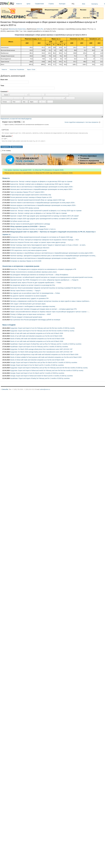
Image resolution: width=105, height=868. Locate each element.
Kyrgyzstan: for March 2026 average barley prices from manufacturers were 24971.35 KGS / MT (41, 352)
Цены (30, 4)
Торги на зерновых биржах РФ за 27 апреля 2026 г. (27, 192)
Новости (21, 4)
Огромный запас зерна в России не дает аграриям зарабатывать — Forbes (36, 283)
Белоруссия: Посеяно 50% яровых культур (25, 208)
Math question (7, 136)
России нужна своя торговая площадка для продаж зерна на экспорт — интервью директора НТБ (43, 309)
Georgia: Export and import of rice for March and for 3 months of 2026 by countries (37, 365)
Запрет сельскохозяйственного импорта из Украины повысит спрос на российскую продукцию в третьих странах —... (50, 312)
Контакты (95, 4)
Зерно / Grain (31, 69)
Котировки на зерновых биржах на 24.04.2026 (26, 261)
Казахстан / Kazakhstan (17, 69)
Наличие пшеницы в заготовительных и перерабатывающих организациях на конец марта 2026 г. (43, 258)
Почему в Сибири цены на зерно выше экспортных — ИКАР (31, 314)
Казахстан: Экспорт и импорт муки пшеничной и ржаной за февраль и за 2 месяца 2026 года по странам (46, 211)
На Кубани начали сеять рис (20, 221)
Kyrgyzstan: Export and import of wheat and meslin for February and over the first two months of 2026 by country (47, 370)
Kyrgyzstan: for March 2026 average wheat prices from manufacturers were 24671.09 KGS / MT (41, 349)
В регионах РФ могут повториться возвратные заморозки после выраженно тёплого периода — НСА (44, 240)
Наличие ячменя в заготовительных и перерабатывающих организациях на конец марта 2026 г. (43, 203)
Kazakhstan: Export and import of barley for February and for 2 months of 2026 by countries (40, 378)
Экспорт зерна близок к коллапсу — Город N (25, 291)
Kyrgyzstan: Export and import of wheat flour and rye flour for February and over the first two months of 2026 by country (49, 368)
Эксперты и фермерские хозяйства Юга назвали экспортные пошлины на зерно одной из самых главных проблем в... (50, 301)
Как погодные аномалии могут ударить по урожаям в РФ (29, 298)
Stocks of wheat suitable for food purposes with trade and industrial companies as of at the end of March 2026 (46, 357)
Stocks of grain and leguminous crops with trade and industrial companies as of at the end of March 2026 (44, 354)
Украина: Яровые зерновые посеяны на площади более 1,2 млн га (33, 229)
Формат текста (8, 122)
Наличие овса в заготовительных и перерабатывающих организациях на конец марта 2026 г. (42, 187)
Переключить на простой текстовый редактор (16, 119)
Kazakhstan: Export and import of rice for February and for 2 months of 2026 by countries (39, 347)
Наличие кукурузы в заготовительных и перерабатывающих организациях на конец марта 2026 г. (43, 205)
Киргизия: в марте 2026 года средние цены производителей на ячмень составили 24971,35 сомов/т (44, 219)
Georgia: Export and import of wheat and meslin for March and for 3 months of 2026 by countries (41, 376)
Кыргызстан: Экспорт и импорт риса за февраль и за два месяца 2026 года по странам (40, 184)
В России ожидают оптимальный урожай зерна (26, 317)
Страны (53, 4)
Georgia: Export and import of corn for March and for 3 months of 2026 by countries (37, 373)
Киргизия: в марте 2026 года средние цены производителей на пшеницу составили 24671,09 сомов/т (44, 216)
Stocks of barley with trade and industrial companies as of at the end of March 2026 (37, 339)
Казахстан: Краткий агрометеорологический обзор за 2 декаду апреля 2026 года (37, 200)
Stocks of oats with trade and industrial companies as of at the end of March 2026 (37, 333)
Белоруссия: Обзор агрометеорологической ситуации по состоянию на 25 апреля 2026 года (41, 237)
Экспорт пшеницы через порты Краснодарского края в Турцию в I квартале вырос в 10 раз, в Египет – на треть (48, 245)
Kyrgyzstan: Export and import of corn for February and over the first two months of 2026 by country (42, 328)
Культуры (65, 4)
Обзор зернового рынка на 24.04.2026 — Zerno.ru (28, 226)
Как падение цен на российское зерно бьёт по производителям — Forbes (35, 293)
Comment (4, 92)
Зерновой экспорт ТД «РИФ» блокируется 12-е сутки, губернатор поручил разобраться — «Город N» (44, 280)
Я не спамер (7, 151)
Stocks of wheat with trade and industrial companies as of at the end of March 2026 (37, 360)
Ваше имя (4, 80)
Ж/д (73, 4)
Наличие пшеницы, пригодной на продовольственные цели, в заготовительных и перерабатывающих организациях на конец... (53, 256)
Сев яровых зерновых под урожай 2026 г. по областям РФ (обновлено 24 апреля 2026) (33, 170)
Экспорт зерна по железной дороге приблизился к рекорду (30, 224)
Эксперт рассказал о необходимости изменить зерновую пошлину (33, 306)
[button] (5, 95)
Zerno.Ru (40, 29)
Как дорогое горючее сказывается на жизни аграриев (28, 296)
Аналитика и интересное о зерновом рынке (21, 266)
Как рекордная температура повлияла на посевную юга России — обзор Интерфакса (39, 275)
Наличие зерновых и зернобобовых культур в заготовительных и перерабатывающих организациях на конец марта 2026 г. (52, 253)
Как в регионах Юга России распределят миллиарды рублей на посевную (35, 320)
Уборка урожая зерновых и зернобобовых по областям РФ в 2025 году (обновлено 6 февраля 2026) (37, 173)
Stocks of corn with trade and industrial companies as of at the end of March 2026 (37, 341)
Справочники (41, 4)
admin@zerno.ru (45, 389)
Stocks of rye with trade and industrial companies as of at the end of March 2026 (36, 336)
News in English (9, 325)
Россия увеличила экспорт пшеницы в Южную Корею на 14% (31, 197)
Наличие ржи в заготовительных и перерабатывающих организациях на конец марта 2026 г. (41, 189)
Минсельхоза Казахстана (17, 29)
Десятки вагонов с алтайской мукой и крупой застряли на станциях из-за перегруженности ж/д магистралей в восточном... (52, 277)
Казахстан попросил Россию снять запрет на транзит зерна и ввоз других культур (38, 242)
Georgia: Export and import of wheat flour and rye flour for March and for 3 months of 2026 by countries (44, 362)
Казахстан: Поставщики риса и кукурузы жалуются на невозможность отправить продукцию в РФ (43, 269)
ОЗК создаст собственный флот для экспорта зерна (28, 304)
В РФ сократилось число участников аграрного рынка (28, 250)
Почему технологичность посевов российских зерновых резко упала (33, 272)
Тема (2, 86)
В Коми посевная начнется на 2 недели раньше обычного (30, 248)
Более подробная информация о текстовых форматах (81, 122)
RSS (84, 4)
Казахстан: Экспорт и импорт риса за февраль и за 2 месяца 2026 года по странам (38, 213)
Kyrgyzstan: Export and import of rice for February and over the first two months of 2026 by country (42, 331)
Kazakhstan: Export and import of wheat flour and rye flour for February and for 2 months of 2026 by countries (46, 344)
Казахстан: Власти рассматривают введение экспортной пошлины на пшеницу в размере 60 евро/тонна (46, 288)
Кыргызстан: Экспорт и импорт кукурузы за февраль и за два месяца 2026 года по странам (41, 181)
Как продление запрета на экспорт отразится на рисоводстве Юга (33, 285)
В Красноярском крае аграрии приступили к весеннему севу (31, 195)
